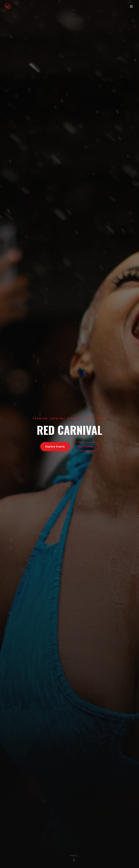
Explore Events (55, 447)
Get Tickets (86, 447)
